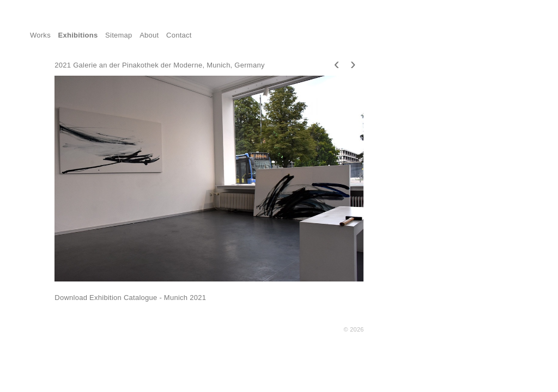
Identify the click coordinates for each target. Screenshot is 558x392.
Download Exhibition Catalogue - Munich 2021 (130, 298)
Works (40, 35)
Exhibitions (78, 35)
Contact (179, 35)
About (149, 35)
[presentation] (337, 63)
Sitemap (119, 35)
